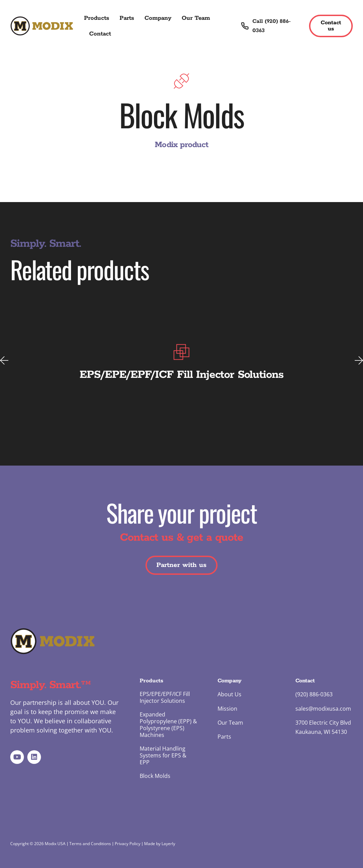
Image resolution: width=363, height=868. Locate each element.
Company (158, 18)
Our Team (196, 18)
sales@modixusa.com (323, 709)
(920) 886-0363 (314, 694)
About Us (229, 694)
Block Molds (155, 776)
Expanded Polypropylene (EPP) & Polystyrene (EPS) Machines (168, 725)
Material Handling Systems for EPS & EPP (163, 755)
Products (97, 18)
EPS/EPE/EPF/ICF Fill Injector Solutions (165, 697)
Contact (100, 34)
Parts (127, 18)
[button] (4, 360)
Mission (227, 709)
